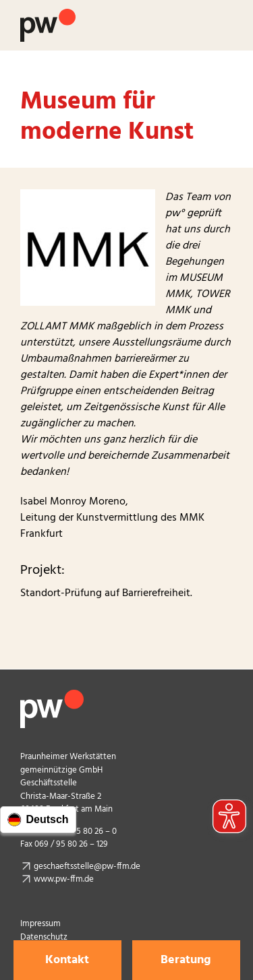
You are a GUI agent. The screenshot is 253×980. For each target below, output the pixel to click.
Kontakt (67, 960)
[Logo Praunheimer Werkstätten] (48, 14)
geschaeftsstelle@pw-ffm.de (87, 867)
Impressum (40, 924)
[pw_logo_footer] (52, 695)
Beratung (186, 960)
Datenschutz (44, 937)
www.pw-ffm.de (64, 879)
